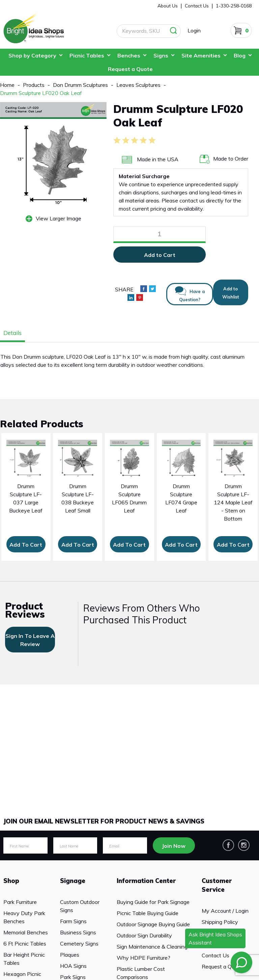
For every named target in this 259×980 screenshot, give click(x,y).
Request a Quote (130, 69)
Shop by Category (32, 55)
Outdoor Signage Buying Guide (153, 924)
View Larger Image (59, 218)
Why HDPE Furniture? (143, 958)
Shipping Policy (220, 922)
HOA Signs (73, 966)
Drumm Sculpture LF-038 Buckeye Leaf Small (78, 498)
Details (12, 333)
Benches (129, 55)
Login (194, 30)
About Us (168, 6)
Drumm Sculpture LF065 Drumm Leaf (129, 498)
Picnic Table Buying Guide (148, 913)
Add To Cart (26, 545)
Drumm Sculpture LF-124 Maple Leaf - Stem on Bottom (233, 502)
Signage (73, 881)
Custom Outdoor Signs (80, 906)
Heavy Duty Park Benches (24, 917)
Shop (11, 881)
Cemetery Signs (79, 943)
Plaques (70, 955)
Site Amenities (201, 55)
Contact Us (215, 955)
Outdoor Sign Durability (144, 935)
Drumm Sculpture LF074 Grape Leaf (181, 498)
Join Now (174, 846)
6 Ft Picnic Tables (25, 943)
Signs (161, 55)
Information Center (146, 881)
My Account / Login (225, 911)
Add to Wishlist (231, 293)
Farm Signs (73, 921)
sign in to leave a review (30, 640)
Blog (240, 55)
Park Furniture (20, 902)
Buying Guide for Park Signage (153, 902)
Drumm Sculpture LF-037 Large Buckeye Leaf (26, 498)
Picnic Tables (87, 55)
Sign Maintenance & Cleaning (152, 947)
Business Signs (78, 932)
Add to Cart (160, 255)
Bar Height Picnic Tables (24, 959)
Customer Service (217, 885)
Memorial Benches (26, 932)
